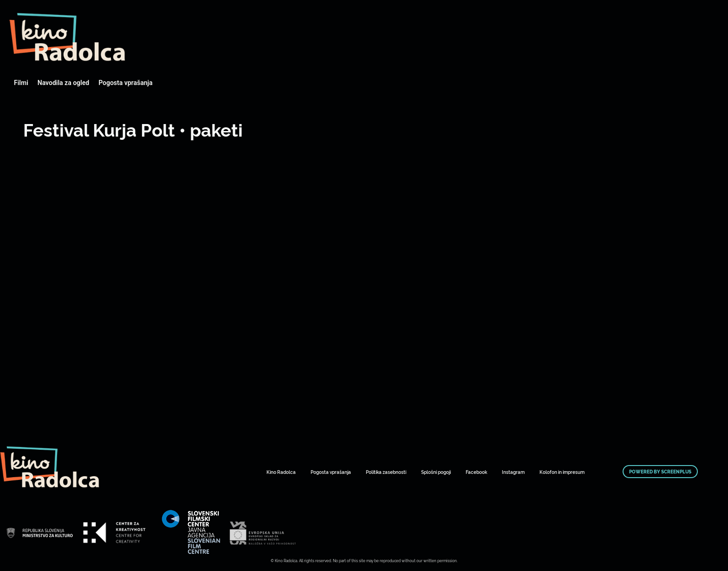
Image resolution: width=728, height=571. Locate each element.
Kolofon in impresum (562, 472)
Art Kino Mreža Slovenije (67, 37)
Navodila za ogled (63, 83)
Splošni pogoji (436, 472)
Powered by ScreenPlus (660, 472)
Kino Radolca (281, 472)
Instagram (513, 472)
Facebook (476, 472)
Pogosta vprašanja (125, 83)
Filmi (21, 83)
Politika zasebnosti (386, 472)
